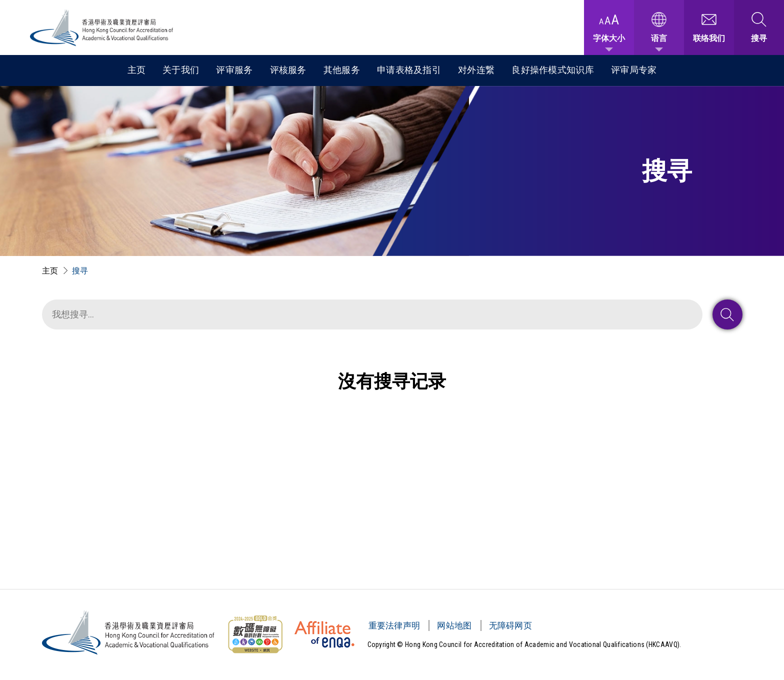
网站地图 (454, 625)
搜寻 (80, 271)
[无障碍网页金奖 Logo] (255, 634)
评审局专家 (634, 70)
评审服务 (234, 70)
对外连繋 (476, 70)
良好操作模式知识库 (553, 70)
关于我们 (181, 70)
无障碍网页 (511, 625)
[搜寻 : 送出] (727, 314)
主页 (137, 70)
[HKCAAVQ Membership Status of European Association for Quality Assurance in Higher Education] (324, 634)
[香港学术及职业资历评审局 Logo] (102, 28)
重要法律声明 (394, 625)
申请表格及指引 (409, 70)
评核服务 (288, 70)
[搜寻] (372, 314)
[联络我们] (709, 27)
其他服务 (342, 70)
